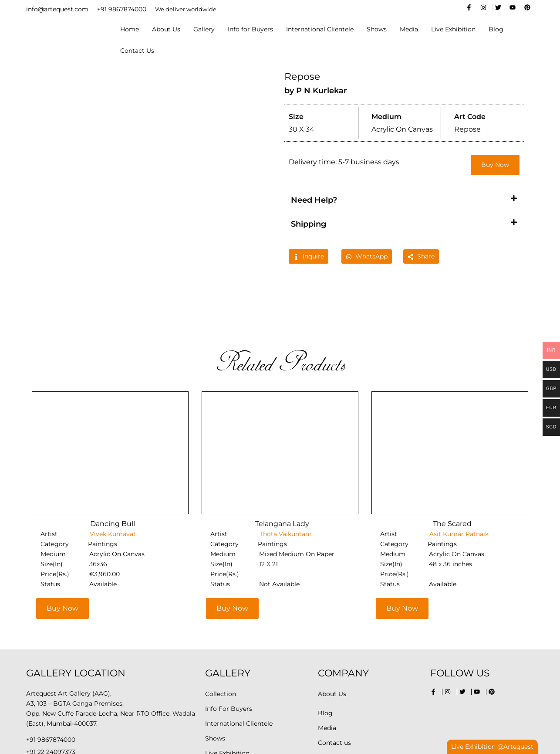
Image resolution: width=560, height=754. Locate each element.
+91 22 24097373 (51, 696)
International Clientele (320, 29)
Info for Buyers (250, 29)
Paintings (103, 488)
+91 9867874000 (122, 9)
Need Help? (314, 200)
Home (130, 29)
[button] (404, 200)
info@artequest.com (57, 9)
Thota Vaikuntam (285, 478)
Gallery (204, 29)
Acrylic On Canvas (117, 498)
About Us (166, 29)
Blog (496, 29)
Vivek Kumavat (112, 478)
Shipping (309, 224)
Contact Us (137, 51)
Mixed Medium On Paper (297, 498)
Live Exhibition (453, 29)
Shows (377, 29)
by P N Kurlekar (316, 91)
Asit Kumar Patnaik (458, 478)
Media (409, 29)
